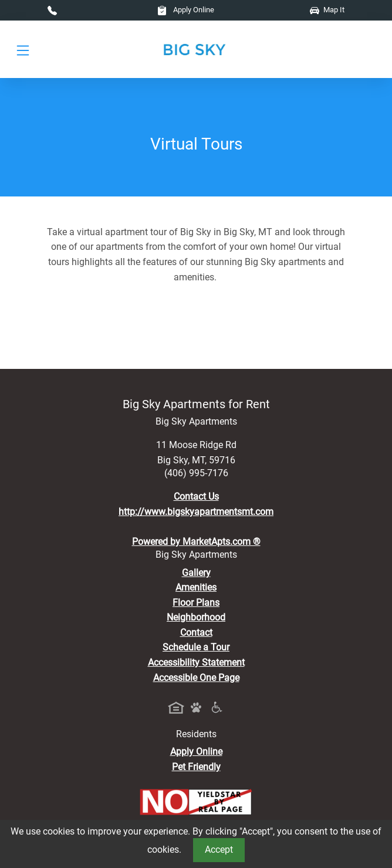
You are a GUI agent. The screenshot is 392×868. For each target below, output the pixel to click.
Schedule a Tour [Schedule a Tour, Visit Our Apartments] (196, 647)
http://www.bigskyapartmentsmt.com (196, 512)
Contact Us (196, 496)
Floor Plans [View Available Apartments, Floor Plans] (196, 603)
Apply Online (186, 10)
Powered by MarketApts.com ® (196, 542)
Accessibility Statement (196, 662)
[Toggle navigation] (23, 50)
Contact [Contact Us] (196, 633)
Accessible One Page (196, 678)
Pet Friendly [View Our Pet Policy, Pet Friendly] (196, 767)
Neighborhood (196, 617)
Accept (219, 850)
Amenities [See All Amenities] (196, 587)
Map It (327, 10)
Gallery (196, 573)
